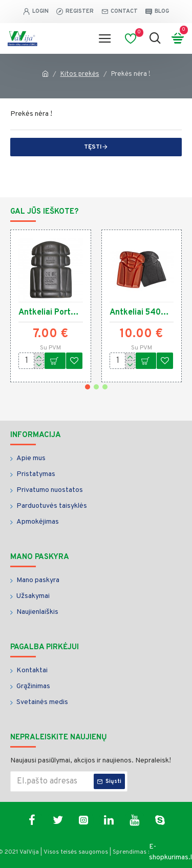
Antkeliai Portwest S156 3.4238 (51, 313)
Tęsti (93, 147)
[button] (88, 387)
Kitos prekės (80, 74)
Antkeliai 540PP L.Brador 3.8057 (142, 313)
